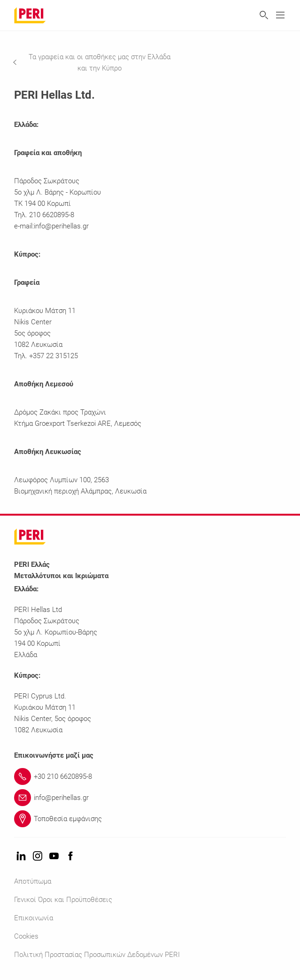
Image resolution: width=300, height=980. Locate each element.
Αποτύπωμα (33, 881)
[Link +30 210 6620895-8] (157, 776)
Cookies (26, 936)
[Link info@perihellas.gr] (157, 798)
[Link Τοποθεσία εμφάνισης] (157, 819)
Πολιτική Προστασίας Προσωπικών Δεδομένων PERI (97, 955)
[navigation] (101, 63)
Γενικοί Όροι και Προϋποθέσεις (63, 900)
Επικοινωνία (34, 918)
